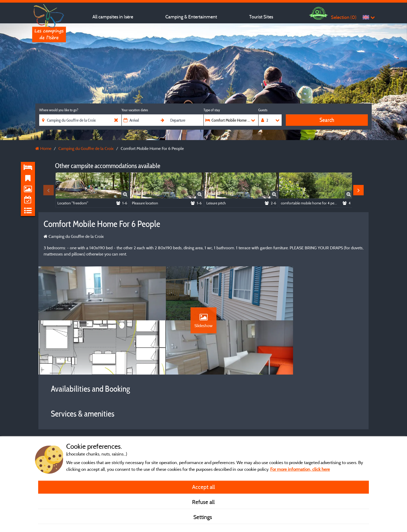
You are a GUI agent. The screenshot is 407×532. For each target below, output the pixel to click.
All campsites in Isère (113, 17)
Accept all (203, 487)
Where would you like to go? (59, 110)
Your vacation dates (135, 110)
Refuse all (203, 502)
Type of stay (212, 110)
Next (358, 190)
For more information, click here (300, 469)
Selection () (344, 17)
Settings (203, 517)
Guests (263, 110)
